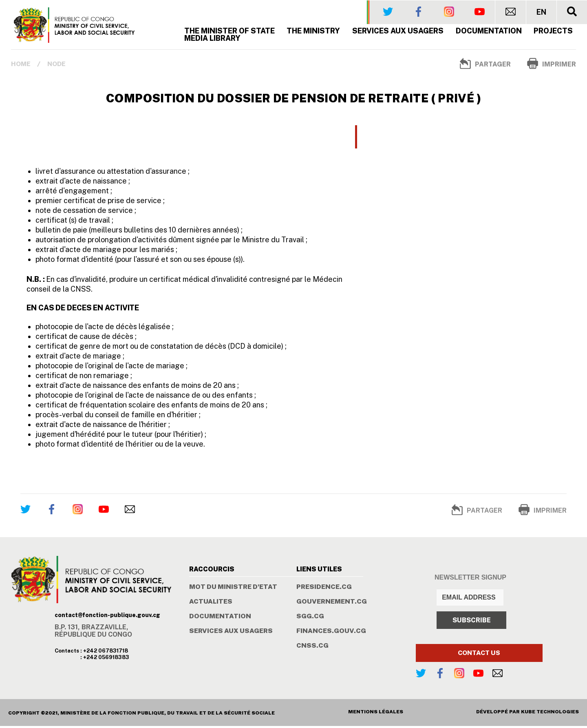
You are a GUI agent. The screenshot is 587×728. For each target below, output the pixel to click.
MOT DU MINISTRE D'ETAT (233, 589)
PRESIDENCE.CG (324, 589)
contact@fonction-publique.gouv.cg (107, 617)
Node (57, 65)
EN (541, 12)
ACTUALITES (211, 604)
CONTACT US (479, 655)
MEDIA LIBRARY (212, 40)
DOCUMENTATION (220, 618)
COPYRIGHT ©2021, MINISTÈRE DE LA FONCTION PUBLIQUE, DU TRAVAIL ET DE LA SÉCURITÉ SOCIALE (141, 715)
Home (21, 65)
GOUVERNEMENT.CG (332, 604)
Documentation (489, 32)
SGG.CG (310, 618)
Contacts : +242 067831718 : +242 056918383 (92, 656)
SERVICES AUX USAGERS (398, 32)
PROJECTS (554, 32)
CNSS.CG (312, 648)
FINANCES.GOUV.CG (331, 633)
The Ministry (314, 32)
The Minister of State (230, 32)
